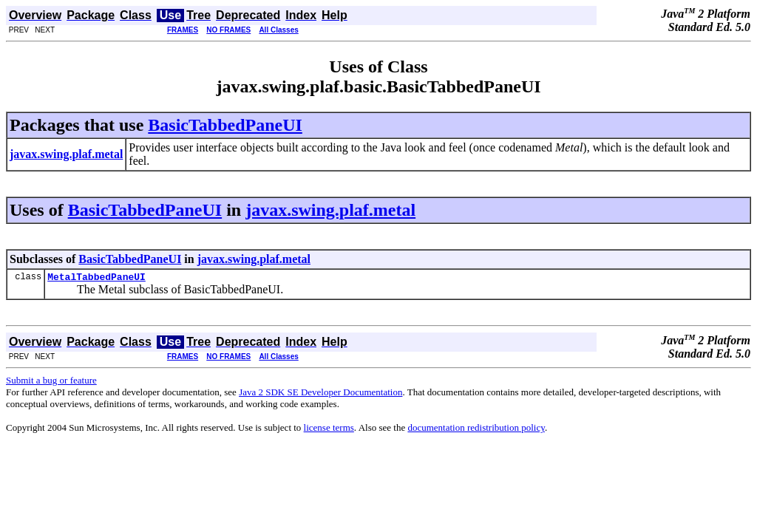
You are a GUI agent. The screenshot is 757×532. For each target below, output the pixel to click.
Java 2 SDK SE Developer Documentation (320, 394)
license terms (329, 430)
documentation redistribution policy (476, 430)
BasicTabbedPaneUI (225, 125)
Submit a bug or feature (51, 382)
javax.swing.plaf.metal (330, 210)
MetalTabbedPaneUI (96, 279)
